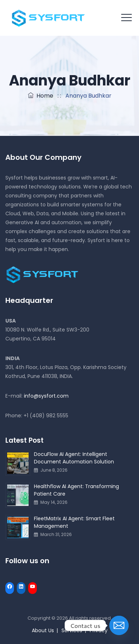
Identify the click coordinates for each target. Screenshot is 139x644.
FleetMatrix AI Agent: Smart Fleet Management (74, 522)
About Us (43, 630)
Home (41, 96)
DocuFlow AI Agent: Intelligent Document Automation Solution (74, 458)
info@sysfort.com (46, 396)
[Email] (119, 625)
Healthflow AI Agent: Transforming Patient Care (76, 490)
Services (72, 630)
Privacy (99, 630)
